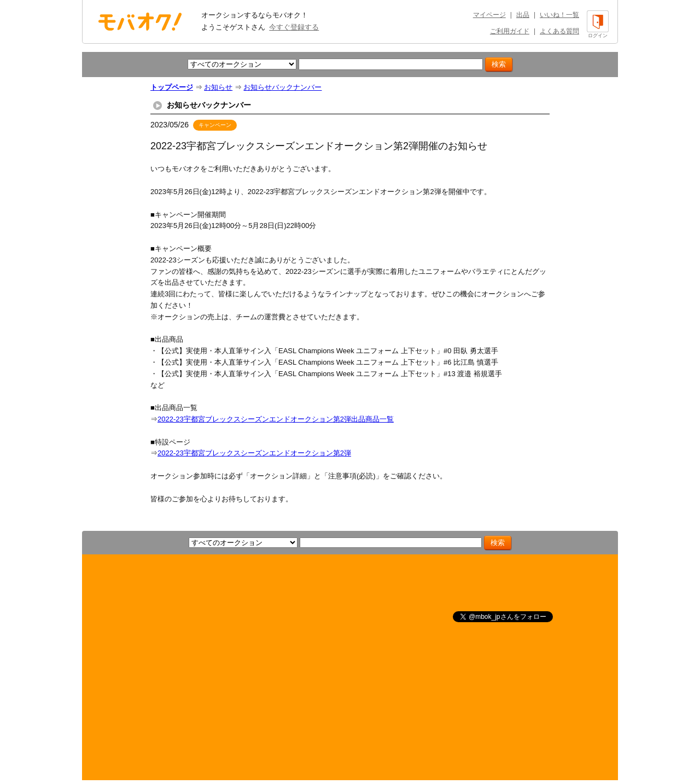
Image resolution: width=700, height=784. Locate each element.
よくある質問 (559, 31)
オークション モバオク (140, 21)
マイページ (489, 15)
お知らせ (218, 87)
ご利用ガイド (510, 31)
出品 (523, 15)
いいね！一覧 (559, 15)
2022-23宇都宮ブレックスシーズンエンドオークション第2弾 (254, 453)
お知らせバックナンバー (282, 87)
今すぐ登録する (294, 27)
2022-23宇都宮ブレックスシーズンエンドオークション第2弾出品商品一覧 (276, 419)
